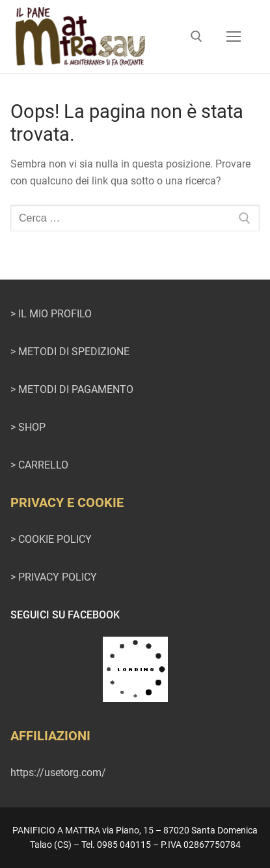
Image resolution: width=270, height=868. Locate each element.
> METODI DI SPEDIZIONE (70, 352)
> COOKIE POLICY (51, 539)
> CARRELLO (39, 465)
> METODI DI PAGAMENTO (72, 389)
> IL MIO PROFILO (51, 314)
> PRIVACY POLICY (54, 577)
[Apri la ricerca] (196, 36)
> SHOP (28, 427)
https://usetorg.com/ (58, 773)
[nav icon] (234, 36)
